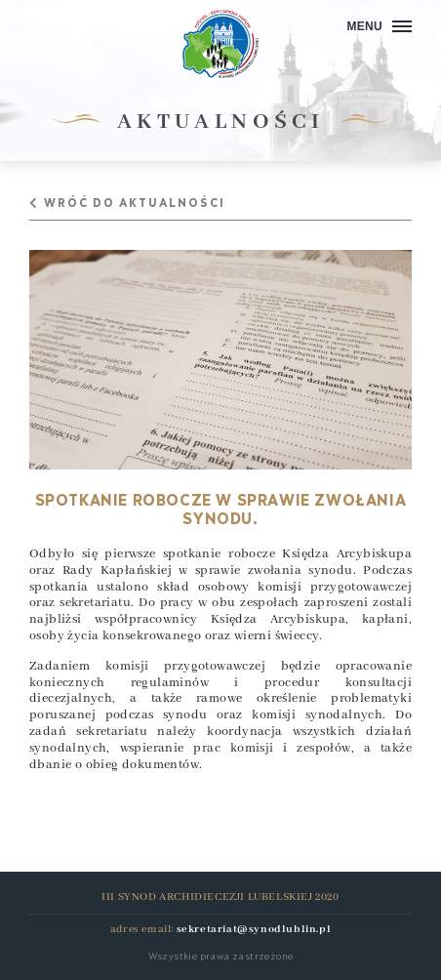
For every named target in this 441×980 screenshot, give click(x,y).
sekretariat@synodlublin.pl (254, 929)
